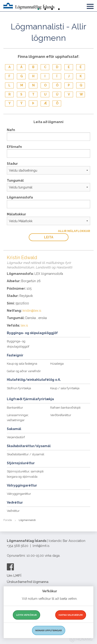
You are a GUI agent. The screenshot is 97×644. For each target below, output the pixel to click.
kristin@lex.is (32, 311)
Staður (12, 164)
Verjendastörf (16, 437)
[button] (90, 5)
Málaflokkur (16, 214)
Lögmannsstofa (20, 197)
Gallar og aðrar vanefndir (24, 371)
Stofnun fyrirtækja (19, 388)
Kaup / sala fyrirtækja (65, 388)
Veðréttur (13, 511)
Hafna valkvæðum (71, 615)
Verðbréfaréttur (61, 415)
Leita (49, 237)
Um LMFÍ (14, 576)
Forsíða (8, 520)
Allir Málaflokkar (74, 231)
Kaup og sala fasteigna (22, 364)
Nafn (11, 130)
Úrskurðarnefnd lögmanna (28, 582)
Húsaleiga (57, 364)
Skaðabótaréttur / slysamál (26, 454)
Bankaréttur (15, 408)
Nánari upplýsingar (49, 630)
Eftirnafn (14, 147)
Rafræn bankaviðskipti (65, 408)
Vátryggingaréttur (19, 494)
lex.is (24, 325)
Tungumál (15, 180)
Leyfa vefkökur (26, 615)
